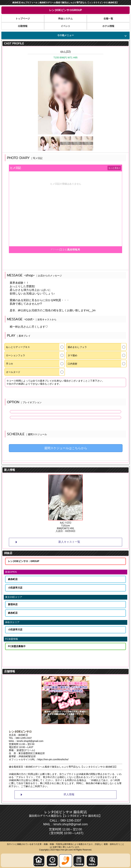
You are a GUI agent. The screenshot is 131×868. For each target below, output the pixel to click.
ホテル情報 (108, 26)
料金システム (65, 19)
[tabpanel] (65, 504)
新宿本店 (13, 604)
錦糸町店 (13, 579)
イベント (65, 26)
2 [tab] (65, 535)
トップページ (23, 19)
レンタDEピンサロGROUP (66, 10)
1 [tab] (60, 535)
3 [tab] (71, 535)
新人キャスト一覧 (69, 542)
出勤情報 (23, 26)
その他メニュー (65, 35)
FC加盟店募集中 (17, 646)
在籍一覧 (108, 19)
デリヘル (55, 250)
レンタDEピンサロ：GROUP (24, 561)
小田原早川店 (15, 588)
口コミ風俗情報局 (70, 250)
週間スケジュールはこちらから (66, 448)
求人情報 (69, 794)
